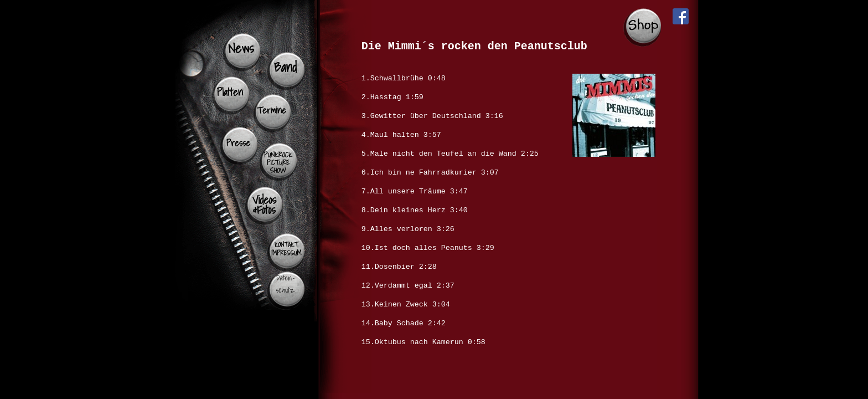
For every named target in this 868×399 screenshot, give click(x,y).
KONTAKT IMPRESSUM (286, 249)
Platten (230, 92)
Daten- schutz (285, 284)
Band (285, 67)
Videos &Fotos (264, 204)
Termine (272, 110)
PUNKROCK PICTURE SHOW (278, 163)
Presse (239, 143)
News (241, 48)
